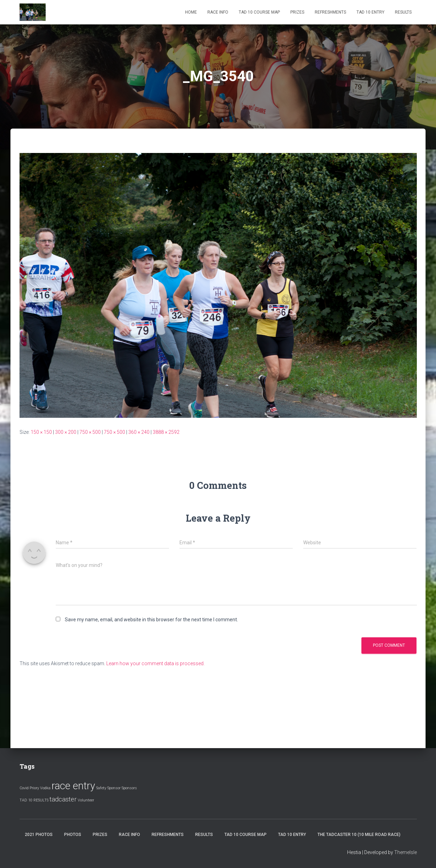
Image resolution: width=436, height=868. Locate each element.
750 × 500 (90, 432)
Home (191, 12)
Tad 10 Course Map (259, 12)
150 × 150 (41, 432)
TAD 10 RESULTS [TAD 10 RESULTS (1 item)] (34, 800)
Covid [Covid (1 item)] (24, 788)
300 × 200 (66, 432)
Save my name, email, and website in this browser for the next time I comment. (151, 620)
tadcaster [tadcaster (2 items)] (63, 799)
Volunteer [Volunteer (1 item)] (86, 800)
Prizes (297, 12)
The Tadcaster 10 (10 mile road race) (359, 835)
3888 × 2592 (166, 432)
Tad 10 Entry (370, 12)
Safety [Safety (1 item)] (101, 788)
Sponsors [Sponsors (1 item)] (129, 788)
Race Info (218, 12)
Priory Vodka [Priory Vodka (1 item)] (40, 788)
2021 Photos (39, 835)
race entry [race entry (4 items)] (73, 786)
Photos (73, 835)
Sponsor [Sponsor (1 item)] (114, 788)
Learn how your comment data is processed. (155, 663)
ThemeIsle (406, 852)
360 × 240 (139, 432)
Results (403, 12)
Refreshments (330, 12)
